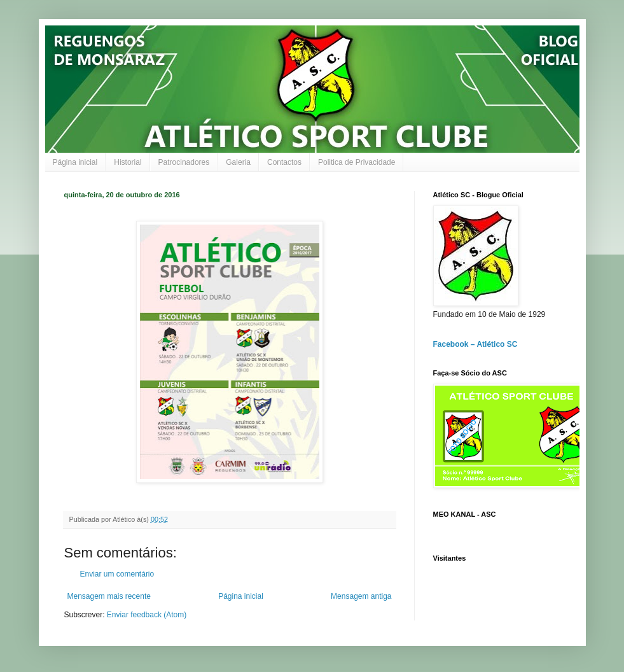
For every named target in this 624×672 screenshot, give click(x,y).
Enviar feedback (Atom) (147, 615)
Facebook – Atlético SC (475, 344)
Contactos (284, 162)
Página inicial (75, 162)
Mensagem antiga (361, 596)
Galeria (238, 162)
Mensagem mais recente (109, 596)
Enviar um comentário (117, 574)
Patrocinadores (184, 162)
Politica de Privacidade (357, 162)
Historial (128, 162)
